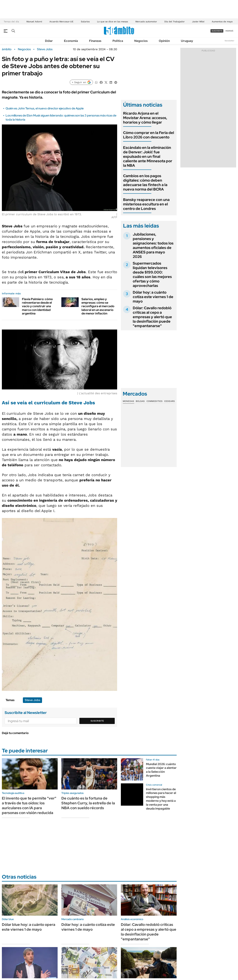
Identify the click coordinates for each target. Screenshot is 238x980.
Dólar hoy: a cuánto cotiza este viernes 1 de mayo (153, 297)
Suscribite (97, 721)
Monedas (128, 401)
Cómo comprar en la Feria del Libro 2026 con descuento (149, 135)
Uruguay (187, 41)
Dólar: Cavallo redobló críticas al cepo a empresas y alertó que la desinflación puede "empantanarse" (152, 317)
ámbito (7, 49)
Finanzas (95, 41)
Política (118, 41)
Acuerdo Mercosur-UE (61, 22)
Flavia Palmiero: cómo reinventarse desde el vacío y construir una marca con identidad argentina (37, 306)
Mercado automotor (146, 22)
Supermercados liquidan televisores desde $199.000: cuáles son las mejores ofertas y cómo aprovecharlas (152, 274)
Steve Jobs (45, 49)
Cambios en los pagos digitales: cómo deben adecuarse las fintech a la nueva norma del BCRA (145, 183)
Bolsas (140, 401)
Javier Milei (198, 22)
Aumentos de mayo (222, 22)
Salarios (85, 22)
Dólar (49, 41)
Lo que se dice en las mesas (112, 22)
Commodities (155, 401)
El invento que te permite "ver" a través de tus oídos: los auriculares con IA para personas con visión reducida (29, 805)
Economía (71, 41)
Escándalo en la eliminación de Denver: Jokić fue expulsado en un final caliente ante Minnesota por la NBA (148, 156)
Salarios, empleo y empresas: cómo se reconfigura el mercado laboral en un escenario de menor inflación (98, 306)
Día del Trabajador (175, 22)
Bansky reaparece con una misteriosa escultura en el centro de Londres (146, 204)
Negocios (141, 41)
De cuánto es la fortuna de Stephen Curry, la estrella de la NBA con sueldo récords (88, 803)
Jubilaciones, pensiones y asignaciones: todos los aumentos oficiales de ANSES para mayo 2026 (153, 245)
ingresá (229, 31)
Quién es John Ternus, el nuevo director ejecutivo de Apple (45, 108)
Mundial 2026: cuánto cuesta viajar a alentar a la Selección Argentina (161, 770)
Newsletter (229, 41)
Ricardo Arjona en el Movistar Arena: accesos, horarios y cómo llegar (145, 118)
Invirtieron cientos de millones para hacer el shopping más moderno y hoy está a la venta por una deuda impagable (161, 799)
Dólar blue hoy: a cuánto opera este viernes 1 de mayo (29, 927)
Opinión (164, 41)
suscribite (217, 31)
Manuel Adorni (34, 22)
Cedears (169, 401)
